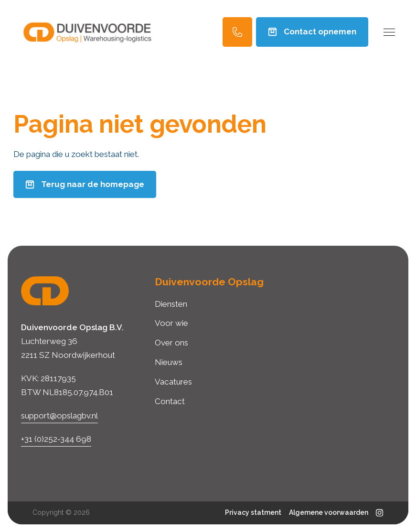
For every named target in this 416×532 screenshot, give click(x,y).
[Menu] (389, 32)
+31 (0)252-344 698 (56, 439)
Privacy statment (253, 512)
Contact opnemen (312, 31)
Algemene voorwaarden (329, 512)
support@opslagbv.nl (59, 416)
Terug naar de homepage (85, 184)
